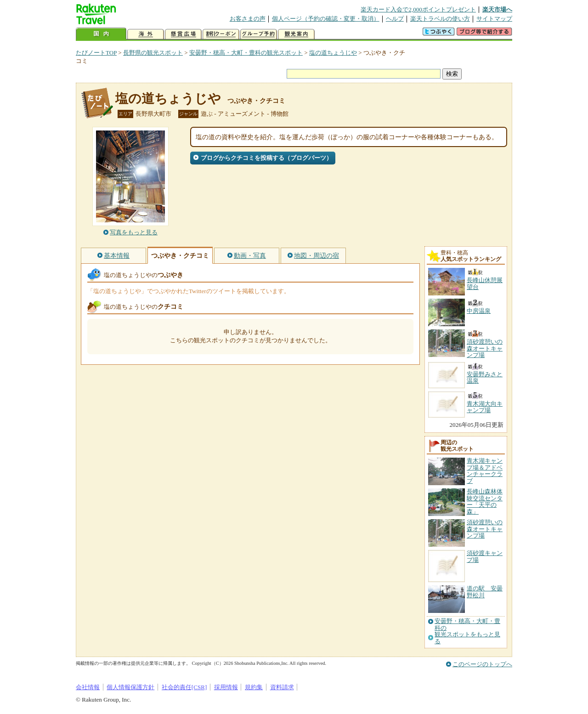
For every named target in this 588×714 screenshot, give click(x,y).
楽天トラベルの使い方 (440, 19)
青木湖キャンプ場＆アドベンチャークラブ (485, 470)
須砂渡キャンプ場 (485, 556)
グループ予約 (259, 34)
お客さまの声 (248, 19)
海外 (146, 34)
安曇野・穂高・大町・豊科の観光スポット (246, 53)
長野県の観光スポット (153, 53)
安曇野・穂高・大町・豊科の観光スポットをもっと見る (467, 631)
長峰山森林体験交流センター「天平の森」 (485, 501)
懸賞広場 (183, 34)
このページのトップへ (482, 664)
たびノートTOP (96, 53)
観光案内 (296, 34)
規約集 (254, 687)
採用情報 (226, 687)
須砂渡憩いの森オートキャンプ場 (485, 529)
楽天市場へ (497, 9)
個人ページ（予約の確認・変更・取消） (326, 19)
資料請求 (282, 687)
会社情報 (88, 687)
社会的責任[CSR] (184, 687)
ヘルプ (395, 19)
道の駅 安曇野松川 (485, 592)
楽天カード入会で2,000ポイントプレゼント (418, 9)
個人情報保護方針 (130, 687)
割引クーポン (221, 34)
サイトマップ (494, 19)
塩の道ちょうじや (333, 53)
